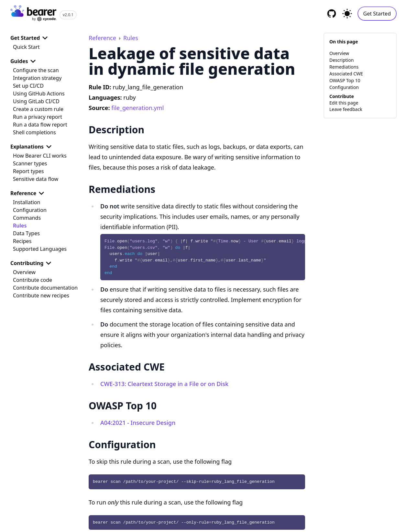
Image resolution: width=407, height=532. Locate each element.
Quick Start (26, 47)
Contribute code (33, 280)
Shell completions (34, 132)
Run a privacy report (38, 117)
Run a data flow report (40, 125)
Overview (24, 272)
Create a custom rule (38, 109)
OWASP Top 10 (345, 80)
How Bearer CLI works (40, 156)
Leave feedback (346, 109)
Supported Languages (40, 249)
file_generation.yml (137, 108)
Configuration (30, 210)
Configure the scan (36, 70)
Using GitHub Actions (39, 94)
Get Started (377, 14)
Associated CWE (346, 74)
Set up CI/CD (28, 86)
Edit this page (344, 103)
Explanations (32, 147)
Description (341, 60)
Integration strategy (37, 78)
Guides (24, 61)
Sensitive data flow (36, 179)
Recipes (22, 241)
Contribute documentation (45, 288)
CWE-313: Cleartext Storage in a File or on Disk (164, 384)
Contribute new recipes (41, 295)
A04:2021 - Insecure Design (138, 423)
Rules (20, 226)
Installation (27, 202)
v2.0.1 (68, 15)
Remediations (344, 67)
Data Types (26, 233)
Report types (28, 171)
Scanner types (30, 163)
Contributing (32, 263)
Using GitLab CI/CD (36, 101)
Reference (28, 193)
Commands (27, 218)
